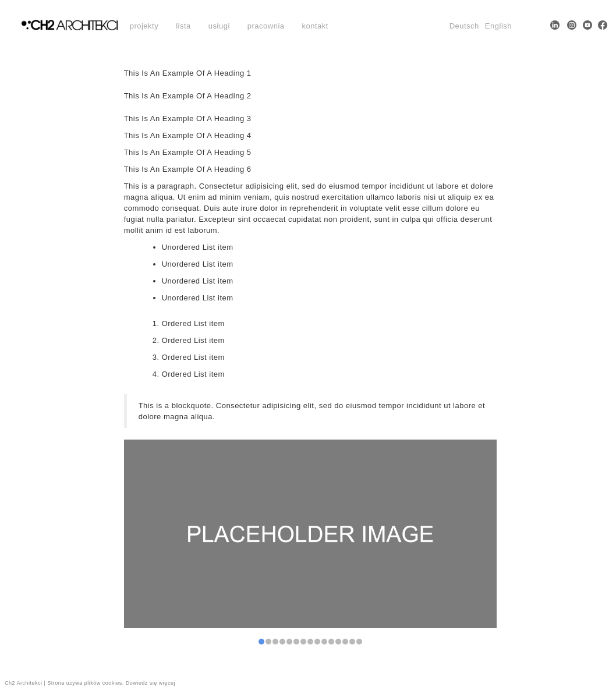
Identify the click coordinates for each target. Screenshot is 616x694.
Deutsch (464, 26)
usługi (219, 26)
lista (183, 26)
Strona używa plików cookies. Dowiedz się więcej (111, 683)
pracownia (266, 26)
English (498, 26)
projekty (144, 26)
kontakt (315, 26)
